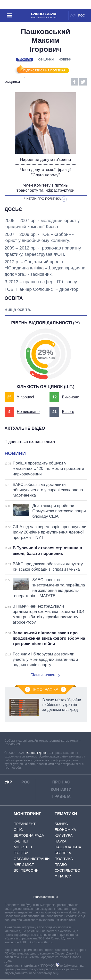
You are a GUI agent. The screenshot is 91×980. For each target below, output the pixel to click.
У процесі (25, 398)
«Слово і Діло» (36, 753)
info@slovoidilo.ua (45, 897)
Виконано (70, 398)
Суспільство (67, 871)
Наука (60, 841)
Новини (65, 60)
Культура (64, 836)
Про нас (61, 783)
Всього (68, 412)
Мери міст (24, 865)
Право (61, 865)
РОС (82, 15)
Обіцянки (46, 60)
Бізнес (61, 824)
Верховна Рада (29, 836)
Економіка (65, 830)
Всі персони (26, 871)
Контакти (61, 790)
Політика (64, 859)
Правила (61, 797)
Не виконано (28, 412)
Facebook (74, 82)
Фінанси (63, 876)
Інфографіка (46, 690)
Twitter (83, 82)
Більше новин (45, 675)
